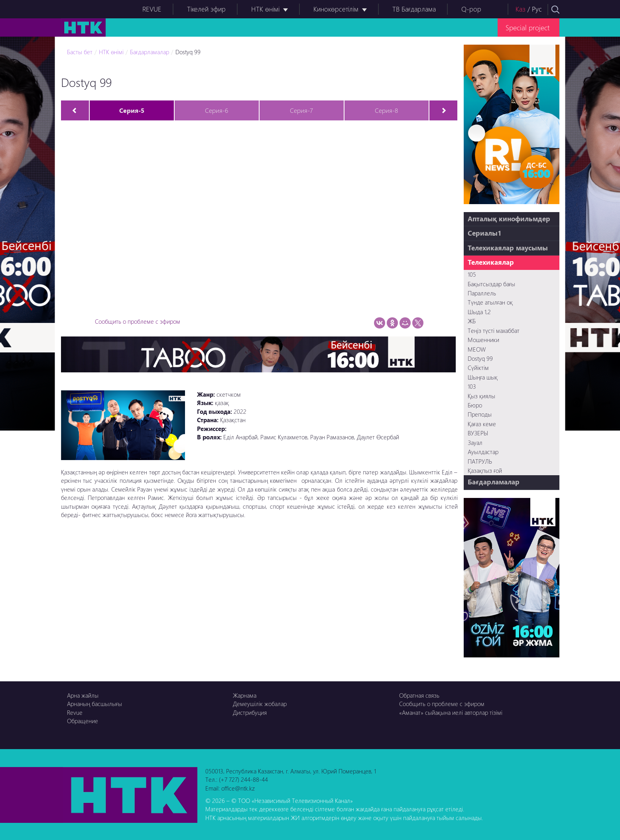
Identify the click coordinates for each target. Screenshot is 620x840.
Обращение (83, 721)
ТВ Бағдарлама (414, 9)
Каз (521, 9)
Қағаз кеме (482, 424)
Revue (75, 712)
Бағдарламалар (150, 52)
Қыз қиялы (481, 396)
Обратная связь (419, 695)
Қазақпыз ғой (485, 470)
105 (472, 274)
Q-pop (471, 9)
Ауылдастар (483, 452)
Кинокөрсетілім (336, 9)
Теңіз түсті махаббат (494, 330)
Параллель (482, 293)
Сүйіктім (478, 368)
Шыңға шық (483, 377)
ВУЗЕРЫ (478, 433)
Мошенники (483, 340)
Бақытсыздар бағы (491, 284)
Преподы (480, 414)
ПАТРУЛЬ (480, 461)
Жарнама (245, 695)
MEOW (477, 349)
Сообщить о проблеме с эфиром (138, 321)
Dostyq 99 (188, 52)
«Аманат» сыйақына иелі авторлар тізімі (451, 712)
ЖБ (472, 321)
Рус (537, 9)
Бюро (475, 405)
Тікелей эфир (206, 9)
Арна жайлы (83, 695)
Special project (527, 27)
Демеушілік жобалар (260, 704)
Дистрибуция (250, 712)
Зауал (475, 443)
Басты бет (80, 52)
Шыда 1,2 (479, 312)
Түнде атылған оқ (490, 302)
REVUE (152, 9)
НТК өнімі (265, 9)
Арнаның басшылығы (94, 704)
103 (472, 386)
